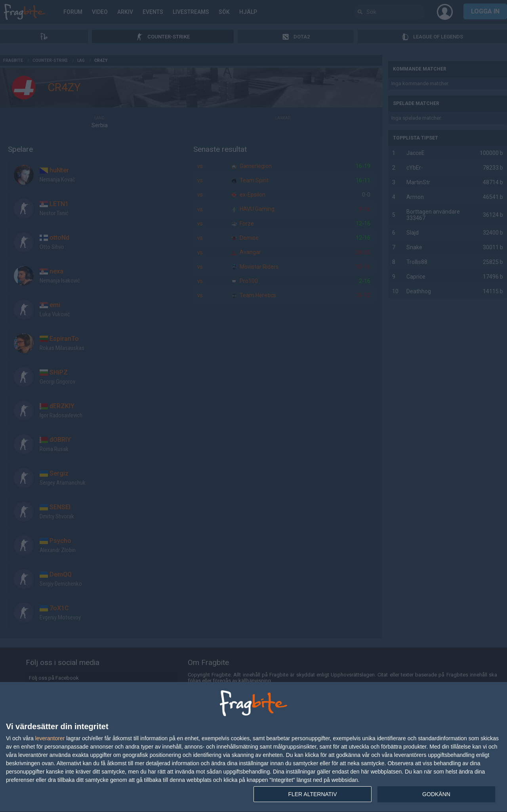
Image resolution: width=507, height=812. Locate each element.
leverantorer (50, 738)
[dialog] (253, 747)
